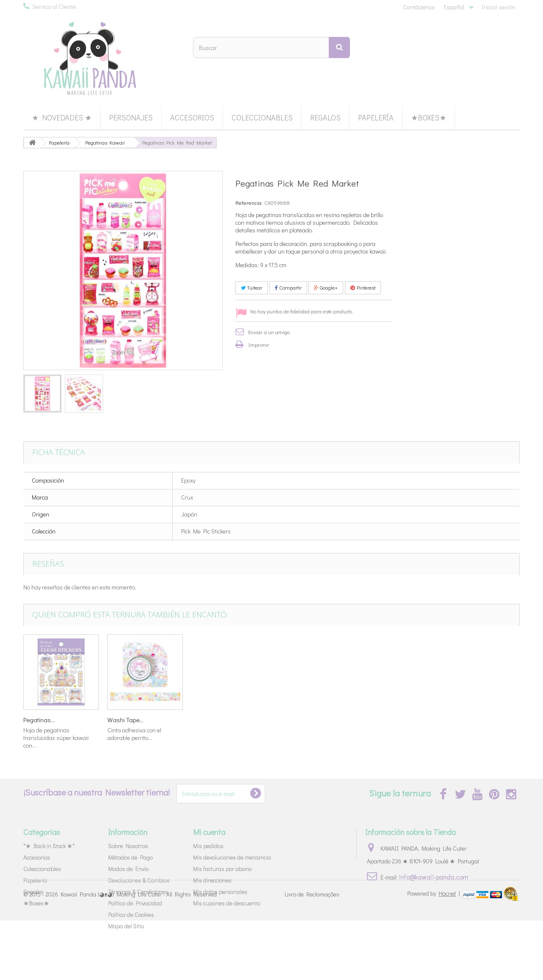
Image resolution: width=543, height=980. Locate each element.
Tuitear (252, 288)
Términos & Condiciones (138, 892)
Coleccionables (262, 117)
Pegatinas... (375, 720)
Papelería (376, 117)
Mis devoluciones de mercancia (232, 857)
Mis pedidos (208, 846)
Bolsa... (117, 720)
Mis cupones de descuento (227, 903)
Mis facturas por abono (222, 869)
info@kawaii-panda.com (434, 877)
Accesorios (192, 117)
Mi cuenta (209, 832)
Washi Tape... (209, 720)
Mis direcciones (212, 880)
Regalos (325, 117)
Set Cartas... (40, 720)
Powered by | (434, 953)
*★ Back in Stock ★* (49, 846)
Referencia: (249, 202)
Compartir (288, 288)
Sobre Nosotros (128, 846)
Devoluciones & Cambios (139, 880)
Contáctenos (419, 7)
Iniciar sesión (498, 7)
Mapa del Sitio (126, 926)
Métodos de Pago (130, 857)
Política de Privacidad (135, 903)
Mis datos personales (220, 892)
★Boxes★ (429, 117)
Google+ (326, 288)
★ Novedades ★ (62, 117)
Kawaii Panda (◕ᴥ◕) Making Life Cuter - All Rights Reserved (139, 953)
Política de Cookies (131, 914)
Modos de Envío (128, 869)
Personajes (131, 117)
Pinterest (363, 288)
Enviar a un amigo (269, 332)
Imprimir (259, 345)
